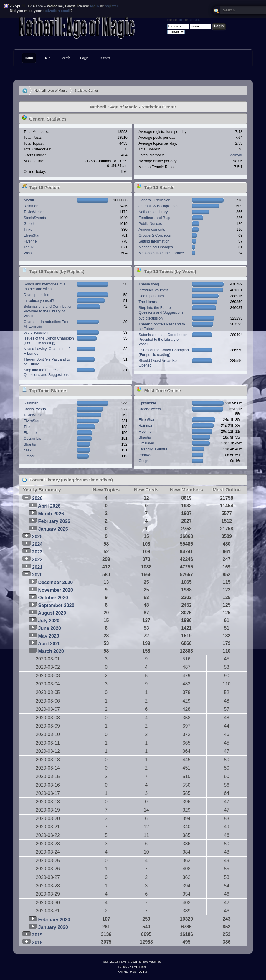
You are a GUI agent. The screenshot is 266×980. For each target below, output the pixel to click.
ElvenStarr (32, 235)
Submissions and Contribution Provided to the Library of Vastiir (48, 311)
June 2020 (50, 628)
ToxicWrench (34, 212)
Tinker (29, 230)
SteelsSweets (35, 218)
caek (27, 450)
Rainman (31, 206)
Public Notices (150, 224)
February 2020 (54, 920)
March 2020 (51, 651)
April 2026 (49, 506)
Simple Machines (150, 962)
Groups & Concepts (155, 235)
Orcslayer (146, 443)
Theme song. (149, 284)
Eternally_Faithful (153, 449)
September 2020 (56, 605)
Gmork (29, 224)
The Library (148, 302)
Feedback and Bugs (155, 218)
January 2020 (53, 927)
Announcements (152, 230)
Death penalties (36, 295)
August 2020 (52, 613)
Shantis (30, 444)
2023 (37, 552)
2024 (37, 544)
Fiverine (30, 241)
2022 (37, 560)
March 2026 (51, 514)
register (111, 6)
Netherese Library (153, 212)
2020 (37, 575)
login (95, 6)
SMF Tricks (139, 967)
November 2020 (56, 590)
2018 (37, 943)
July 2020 (49, 621)
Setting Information (154, 241)
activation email (57, 11)
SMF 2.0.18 (111, 962)
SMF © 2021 (129, 962)
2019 (37, 935)
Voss (28, 253)
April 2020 (49, 644)
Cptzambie (32, 439)
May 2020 (49, 636)
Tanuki (29, 247)
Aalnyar (236, 155)
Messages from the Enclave (161, 253)
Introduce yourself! (39, 301)
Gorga (144, 461)
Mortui (29, 200)
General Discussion (154, 200)
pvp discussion (36, 332)
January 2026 (53, 529)
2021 (37, 567)
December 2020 (56, 582)
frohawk (145, 455)
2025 (37, 537)
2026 (37, 498)
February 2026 (54, 521)
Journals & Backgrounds (158, 206)
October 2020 (53, 598)
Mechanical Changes (156, 247)
